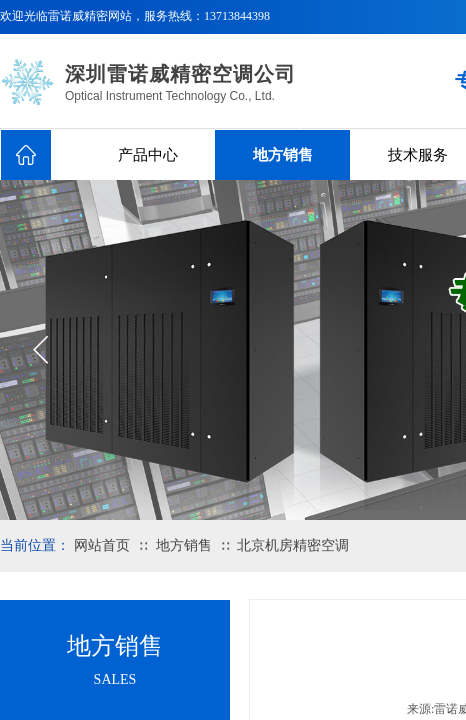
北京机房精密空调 (293, 545)
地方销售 (283, 155)
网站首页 (102, 545)
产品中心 (148, 155)
